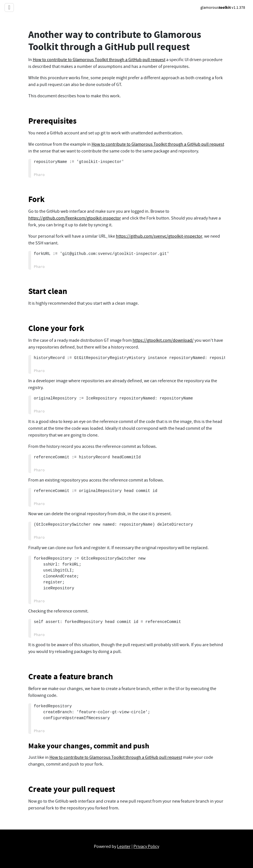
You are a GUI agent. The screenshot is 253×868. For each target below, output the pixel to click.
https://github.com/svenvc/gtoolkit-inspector (159, 236)
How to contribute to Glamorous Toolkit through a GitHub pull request (99, 60)
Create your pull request (72, 789)
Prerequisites (52, 121)
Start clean (48, 291)
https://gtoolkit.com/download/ (163, 340)
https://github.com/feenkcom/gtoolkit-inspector (75, 218)
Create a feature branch (71, 676)
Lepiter (124, 846)
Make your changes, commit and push (89, 746)
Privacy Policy (146, 846)
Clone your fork (56, 328)
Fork (36, 199)
